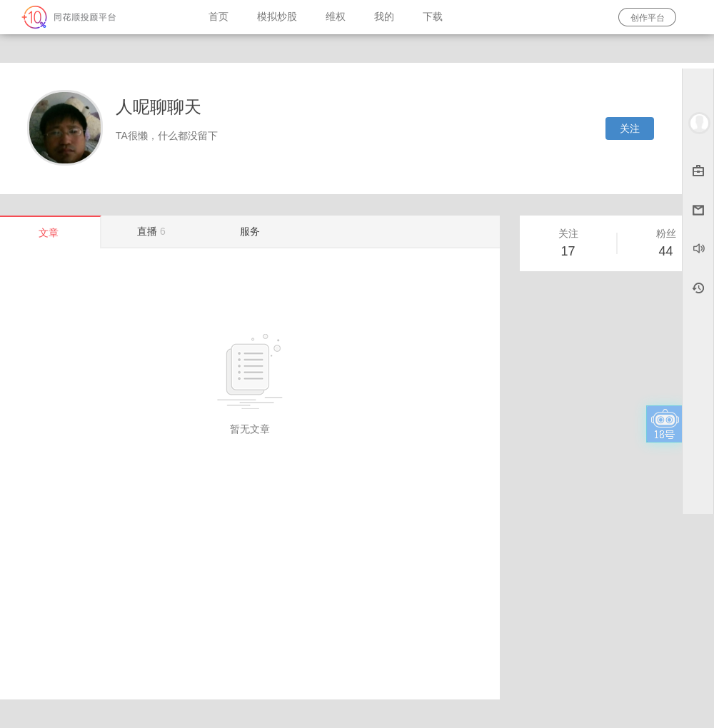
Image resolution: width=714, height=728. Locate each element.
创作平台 (648, 18)
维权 (336, 17)
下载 (433, 17)
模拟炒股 (277, 17)
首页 (218, 17)
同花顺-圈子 (97, 17)
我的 (384, 17)
